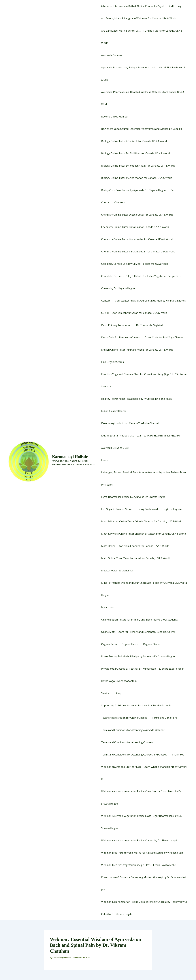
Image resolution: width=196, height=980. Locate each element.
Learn (105, 460)
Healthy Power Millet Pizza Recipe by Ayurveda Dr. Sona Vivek (136, 399)
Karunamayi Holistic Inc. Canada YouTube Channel (130, 423)
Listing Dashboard (147, 509)
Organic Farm (109, 644)
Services (106, 693)
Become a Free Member (115, 117)
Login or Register (173, 509)
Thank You (178, 755)
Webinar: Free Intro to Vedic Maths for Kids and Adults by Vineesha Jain (142, 853)
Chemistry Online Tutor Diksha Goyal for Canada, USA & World (137, 215)
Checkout (120, 202)
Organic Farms (130, 644)
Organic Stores (152, 644)
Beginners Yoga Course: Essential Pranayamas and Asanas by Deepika (142, 129)
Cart (173, 190)
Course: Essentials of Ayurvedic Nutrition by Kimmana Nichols (150, 301)
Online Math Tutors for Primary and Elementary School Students (138, 632)
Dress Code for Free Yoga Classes (121, 337)
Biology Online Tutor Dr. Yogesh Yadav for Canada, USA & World (138, 166)
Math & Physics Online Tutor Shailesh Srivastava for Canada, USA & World (144, 534)
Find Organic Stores (112, 362)
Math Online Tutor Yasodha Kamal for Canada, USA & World (136, 558)
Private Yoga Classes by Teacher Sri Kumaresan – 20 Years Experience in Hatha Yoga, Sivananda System (143, 675)
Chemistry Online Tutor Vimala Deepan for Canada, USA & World (138, 252)
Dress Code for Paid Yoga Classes (164, 337)
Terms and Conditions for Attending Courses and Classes (134, 755)
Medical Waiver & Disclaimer (117, 571)
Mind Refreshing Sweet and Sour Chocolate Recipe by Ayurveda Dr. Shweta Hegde (144, 589)
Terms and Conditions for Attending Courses (127, 742)
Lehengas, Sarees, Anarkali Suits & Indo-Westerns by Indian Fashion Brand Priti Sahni (144, 478)
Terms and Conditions (165, 718)
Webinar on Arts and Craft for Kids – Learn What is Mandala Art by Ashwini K (144, 773)
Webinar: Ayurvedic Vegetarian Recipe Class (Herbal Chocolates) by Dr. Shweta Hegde (141, 797)
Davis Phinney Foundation (116, 325)
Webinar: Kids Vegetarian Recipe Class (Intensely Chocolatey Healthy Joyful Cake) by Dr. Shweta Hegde (144, 908)
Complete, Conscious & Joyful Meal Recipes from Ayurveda (135, 264)
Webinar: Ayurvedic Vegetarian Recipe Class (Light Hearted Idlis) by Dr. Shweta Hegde (141, 822)
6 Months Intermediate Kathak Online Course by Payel (132, 6)
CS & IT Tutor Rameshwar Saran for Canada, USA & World (134, 313)
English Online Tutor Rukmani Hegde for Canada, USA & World (137, 350)
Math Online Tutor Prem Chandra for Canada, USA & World (135, 546)
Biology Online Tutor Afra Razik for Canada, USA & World (134, 141)
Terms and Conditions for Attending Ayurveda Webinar (133, 730)
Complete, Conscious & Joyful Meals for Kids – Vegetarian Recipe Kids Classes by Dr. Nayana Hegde (141, 282)
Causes (105, 202)
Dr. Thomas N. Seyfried (149, 325)
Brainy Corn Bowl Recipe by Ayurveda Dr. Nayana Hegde (133, 190)
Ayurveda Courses (112, 55)
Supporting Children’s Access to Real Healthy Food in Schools (136, 705)
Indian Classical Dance (114, 411)
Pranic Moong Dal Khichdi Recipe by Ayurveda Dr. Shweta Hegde (138, 656)
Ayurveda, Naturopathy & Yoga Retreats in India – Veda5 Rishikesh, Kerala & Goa (144, 74)
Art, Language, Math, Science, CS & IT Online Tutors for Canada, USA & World (142, 37)
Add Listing (175, 6)
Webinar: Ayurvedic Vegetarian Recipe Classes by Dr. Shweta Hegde (140, 840)
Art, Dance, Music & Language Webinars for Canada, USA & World (139, 18)
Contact (106, 301)
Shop (118, 693)
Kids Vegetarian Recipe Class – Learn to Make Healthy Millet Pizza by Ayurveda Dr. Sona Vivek (141, 442)
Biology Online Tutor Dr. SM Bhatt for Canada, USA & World (136, 153)
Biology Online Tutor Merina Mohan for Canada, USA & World (137, 178)
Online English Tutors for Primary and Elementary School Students (139, 620)
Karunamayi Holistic (70, 457)
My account (108, 607)
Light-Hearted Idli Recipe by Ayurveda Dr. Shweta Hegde (133, 497)
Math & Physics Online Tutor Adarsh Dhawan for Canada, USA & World (142, 521)
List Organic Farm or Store (116, 509)
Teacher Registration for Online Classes (124, 718)
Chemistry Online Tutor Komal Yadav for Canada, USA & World (137, 239)
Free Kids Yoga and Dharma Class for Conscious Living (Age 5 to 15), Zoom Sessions (144, 380)
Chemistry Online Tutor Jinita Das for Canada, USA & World (135, 227)
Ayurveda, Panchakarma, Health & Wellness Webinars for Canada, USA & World (143, 98)
